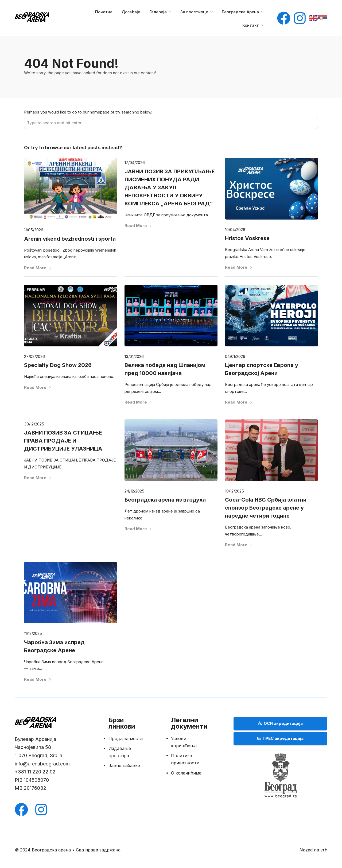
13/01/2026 (134, 356)
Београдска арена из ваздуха (165, 500)
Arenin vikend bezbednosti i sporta (70, 239)
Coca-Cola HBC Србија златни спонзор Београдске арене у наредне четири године (266, 508)
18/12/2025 (234, 491)
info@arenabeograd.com (42, 764)
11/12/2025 (33, 633)
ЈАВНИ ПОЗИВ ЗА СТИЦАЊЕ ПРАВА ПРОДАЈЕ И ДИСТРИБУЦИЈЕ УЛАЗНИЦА (63, 441)
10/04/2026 (235, 230)
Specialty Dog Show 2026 (58, 365)
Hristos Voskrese (247, 238)
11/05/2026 (34, 230)
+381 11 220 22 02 (36, 772)
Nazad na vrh (313, 850)
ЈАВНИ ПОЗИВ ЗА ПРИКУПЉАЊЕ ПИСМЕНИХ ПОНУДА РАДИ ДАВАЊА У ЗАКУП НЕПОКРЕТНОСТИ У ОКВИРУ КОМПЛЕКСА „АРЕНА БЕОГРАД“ (170, 187)
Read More (38, 268)
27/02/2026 (34, 356)
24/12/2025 (134, 491)
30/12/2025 (34, 424)
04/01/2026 (235, 356)
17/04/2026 (135, 163)
